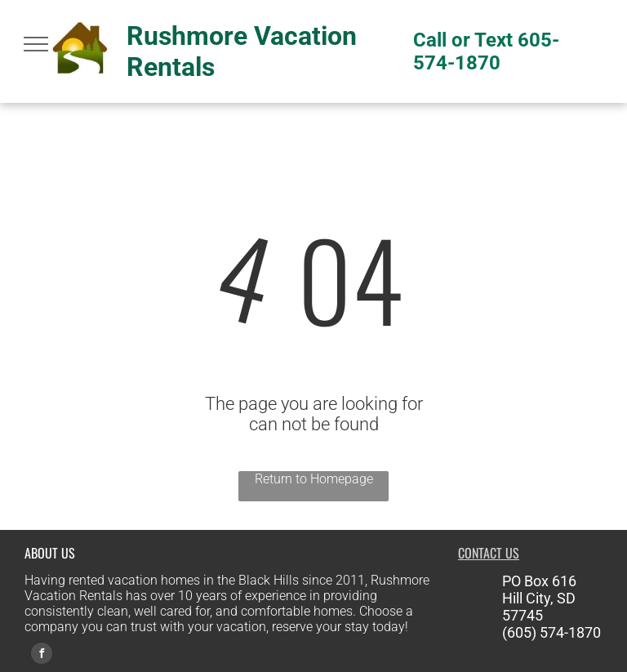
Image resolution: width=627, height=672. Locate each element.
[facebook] (42, 655)
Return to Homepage (314, 479)
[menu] (36, 44)
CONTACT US (489, 553)
